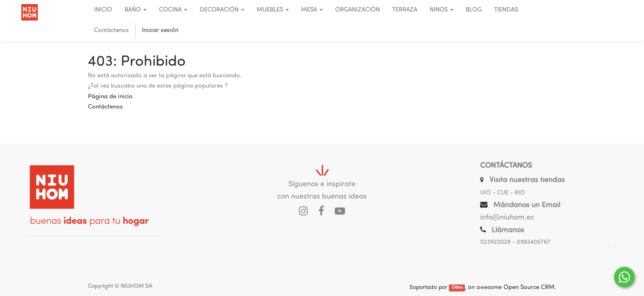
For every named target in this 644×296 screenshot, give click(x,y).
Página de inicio (110, 97)
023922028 (495, 242)
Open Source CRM (529, 288)
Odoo (457, 288)
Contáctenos (105, 107)
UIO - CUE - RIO (503, 193)
